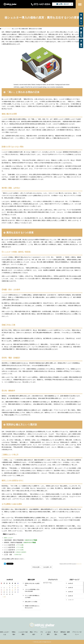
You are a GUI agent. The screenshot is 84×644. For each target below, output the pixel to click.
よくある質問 (48, 633)
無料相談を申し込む (81, 32)
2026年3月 (70, 588)
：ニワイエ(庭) (14, 545)
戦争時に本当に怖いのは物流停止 (32, 584)
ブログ (42, 633)
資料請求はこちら (81, 19)
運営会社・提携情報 (65, 633)
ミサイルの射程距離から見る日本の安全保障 (32, 590)
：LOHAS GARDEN (15, 552)
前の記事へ (37, 567)
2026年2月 (70, 592)
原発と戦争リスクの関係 (31, 602)
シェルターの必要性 (23, 633)
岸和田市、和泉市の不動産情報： (14, 543)
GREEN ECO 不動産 (31, 540)
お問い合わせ (63, 4)
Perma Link (79, 564)
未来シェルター (9, 538)
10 (15, 588)
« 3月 (4, 597)
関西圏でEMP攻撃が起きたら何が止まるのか (32, 607)
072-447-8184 (41, 4)
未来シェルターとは (5, 633)
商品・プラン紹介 (34, 633)
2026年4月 (70, 583)
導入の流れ (56, 633)
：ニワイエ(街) (14, 550)
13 (4, 590)
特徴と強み (14, 633)
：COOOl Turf (13, 555)
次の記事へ (47, 567)
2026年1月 (70, 596)
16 (12, 590)
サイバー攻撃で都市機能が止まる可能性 (32, 597)
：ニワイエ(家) (14, 547)
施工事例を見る (81, 43)
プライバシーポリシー (77, 633)
